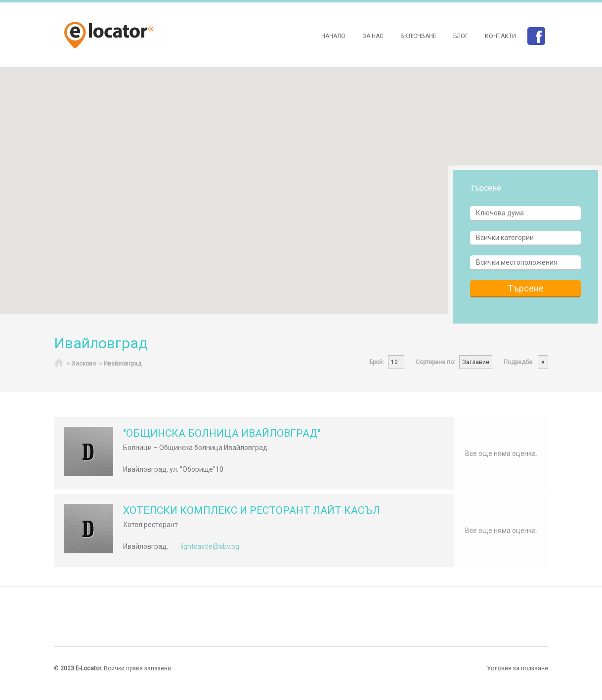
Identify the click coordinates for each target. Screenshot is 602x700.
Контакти (500, 36)
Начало (333, 36)
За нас (373, 36)
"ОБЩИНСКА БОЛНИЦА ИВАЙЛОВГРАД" (222, 433)
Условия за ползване (517, 668)
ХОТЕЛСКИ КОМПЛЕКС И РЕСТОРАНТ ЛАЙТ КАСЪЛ (252, 510)
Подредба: (519, 362)
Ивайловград (123, 364)
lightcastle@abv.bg (210, 546)
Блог (461, 36)
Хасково (84, 364)
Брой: (377, 362)
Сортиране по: (435, 362)
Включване (418, 36)
